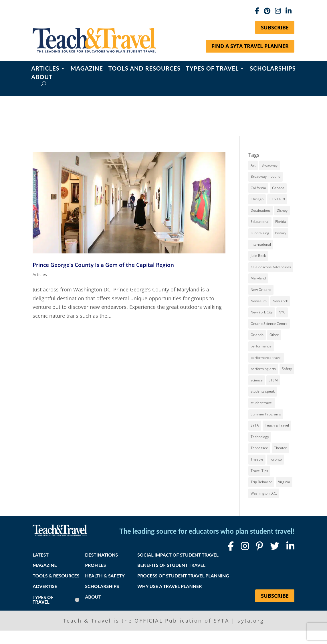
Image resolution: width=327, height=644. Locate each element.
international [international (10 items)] (261, 244)
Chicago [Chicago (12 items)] (257, 199)
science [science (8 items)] (257, 380)
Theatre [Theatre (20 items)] (257, 459)
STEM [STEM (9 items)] (273, 380)
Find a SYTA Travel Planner (250, 46)
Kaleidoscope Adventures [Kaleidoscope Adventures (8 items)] (271, 267)
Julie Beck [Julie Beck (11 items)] (258, 256)
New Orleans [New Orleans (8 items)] (261, 290)
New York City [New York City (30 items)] (262, 312)
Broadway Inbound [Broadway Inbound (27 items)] (265, 176)
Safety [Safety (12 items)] (287, 369)
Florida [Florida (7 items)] (281, 222)
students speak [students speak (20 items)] (263, 391)
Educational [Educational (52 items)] (260, 222)
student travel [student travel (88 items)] (262, 403)
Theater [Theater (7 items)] (280, 448)
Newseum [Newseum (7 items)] (259, 301)
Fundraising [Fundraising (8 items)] (260, 233)
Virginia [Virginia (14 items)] (284, 482)
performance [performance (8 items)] (261, 346)
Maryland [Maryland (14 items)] (258, 278)
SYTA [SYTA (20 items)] (255, 425)
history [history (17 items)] (281, 233)
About (42, 78)
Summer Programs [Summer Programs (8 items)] (266, 414)
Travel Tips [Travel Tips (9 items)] (259, 471)
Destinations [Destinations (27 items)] (261, 210)
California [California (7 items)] (258, 188)
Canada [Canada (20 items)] (278, 188)
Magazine (87, 69)
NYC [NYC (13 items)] (282, 312)
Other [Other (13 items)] (274, 335)
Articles (45, 69)
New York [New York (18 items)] (280, 301)
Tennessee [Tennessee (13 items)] (259, 448)
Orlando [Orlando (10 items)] (257, 335)
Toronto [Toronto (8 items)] (276, 459)
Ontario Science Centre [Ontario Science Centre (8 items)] (269, 324)
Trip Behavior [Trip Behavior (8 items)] (261, 482)
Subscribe (275, 27)
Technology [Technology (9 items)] (260, 437)
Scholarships (273, 69)
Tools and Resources (144, 69)
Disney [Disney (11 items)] (282, 210)
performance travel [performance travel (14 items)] (266, 358)
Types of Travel (212, 69)
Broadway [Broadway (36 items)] (269, 165)
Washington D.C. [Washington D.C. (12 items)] (264, 493)
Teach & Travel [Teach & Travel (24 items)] (277, 425)
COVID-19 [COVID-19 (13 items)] (277, 199)
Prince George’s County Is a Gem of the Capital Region (103, 265)
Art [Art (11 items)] (253, 165)
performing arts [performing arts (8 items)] (263, 369)
